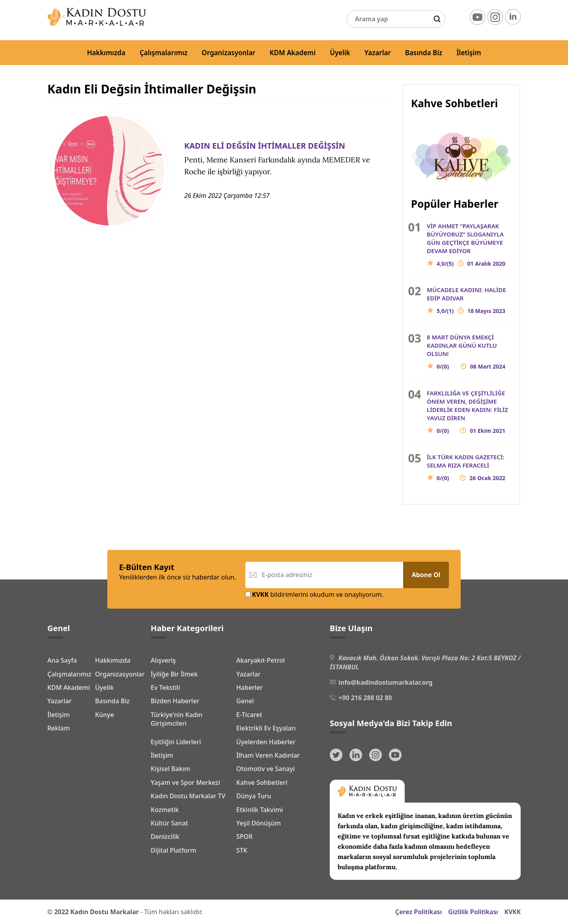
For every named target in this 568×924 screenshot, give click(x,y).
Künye (57, 781)
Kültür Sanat (169, 823)
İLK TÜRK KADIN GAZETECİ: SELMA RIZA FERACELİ (469, 468)
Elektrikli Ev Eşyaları (266, 728)
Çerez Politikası (419, 912)
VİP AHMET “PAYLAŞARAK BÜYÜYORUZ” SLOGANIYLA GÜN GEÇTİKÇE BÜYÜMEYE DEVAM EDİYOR (469, 245)
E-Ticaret (249, 715)
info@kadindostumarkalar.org (385, 682)
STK (242, 850)
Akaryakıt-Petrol (261, 660)
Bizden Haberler (175, 701)
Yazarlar (378, 53)
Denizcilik (165, 836)
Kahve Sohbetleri (262, 782)
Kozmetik (165, 810)
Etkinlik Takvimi (260, 810)
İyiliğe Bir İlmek (174, 674)
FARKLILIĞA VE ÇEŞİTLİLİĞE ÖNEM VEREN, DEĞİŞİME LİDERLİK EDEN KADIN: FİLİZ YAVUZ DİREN (469, 412)
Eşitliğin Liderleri (176, 742)
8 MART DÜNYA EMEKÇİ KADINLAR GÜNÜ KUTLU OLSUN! (469, 352)
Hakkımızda (106, 53)
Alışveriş (163, 660)
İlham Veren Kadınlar (268, 755)
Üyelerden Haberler (266, 742)
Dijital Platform (173, 850)
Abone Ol (426, 575)
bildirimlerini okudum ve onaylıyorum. (314, 594)
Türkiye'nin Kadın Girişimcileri (177, 719)
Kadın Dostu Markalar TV (188, 796)
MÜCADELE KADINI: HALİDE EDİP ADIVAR (469, 300)
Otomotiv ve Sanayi (265, 769)
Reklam (59, 795)
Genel (245, 701)
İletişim (469, 53)
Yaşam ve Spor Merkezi (185, 782)
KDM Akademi (293, 53)
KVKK (513, 912)
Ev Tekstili (165, 687)
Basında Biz (424, 53)
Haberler (249, 687)
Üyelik (340, 53)
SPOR (244, 836)
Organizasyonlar (228, 53)
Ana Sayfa (62, 659)
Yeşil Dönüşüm (259, 823)
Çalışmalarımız (163, 53)
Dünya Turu (254, 796)
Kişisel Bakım (170, 769)
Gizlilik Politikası (473, 912)
